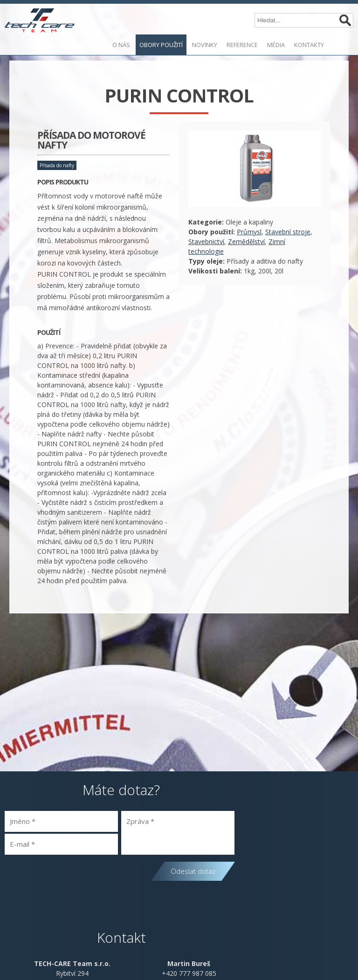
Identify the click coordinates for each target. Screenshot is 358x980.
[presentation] (76, 878)
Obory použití (161, 45)
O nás (121, 45)
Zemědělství (246, 242)
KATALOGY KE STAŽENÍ (69, 45)
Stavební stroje (288, 232)
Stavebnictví (206, 242)
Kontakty (309, 45)
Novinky (205, 45)
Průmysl (249, 232)
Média (276, 45)
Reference (242, 45)
